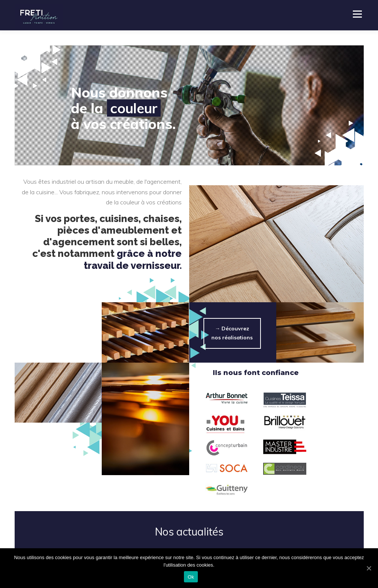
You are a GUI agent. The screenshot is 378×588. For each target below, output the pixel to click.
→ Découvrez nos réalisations (232, 333)
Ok (191, 577)
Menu (357, 14)
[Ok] (369, 568)
